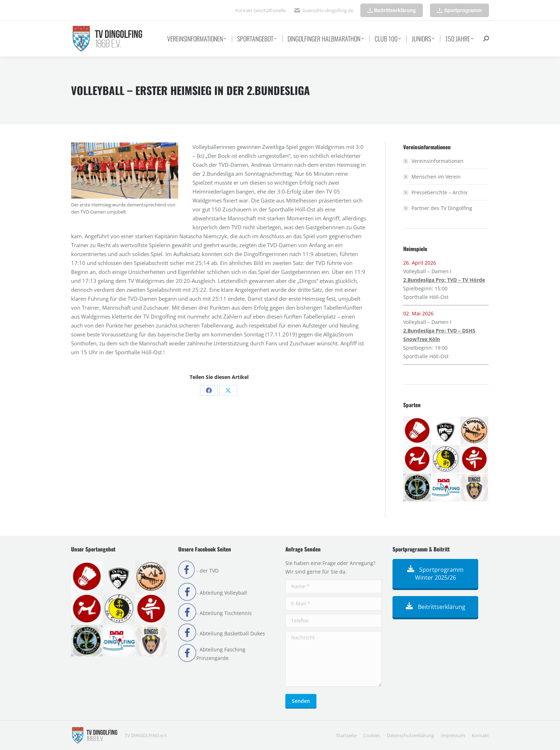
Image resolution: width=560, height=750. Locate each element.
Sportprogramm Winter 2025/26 (435, 574)
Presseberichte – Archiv (439, 192)
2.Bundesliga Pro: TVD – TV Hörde (444, 280)
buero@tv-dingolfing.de (328, 10)
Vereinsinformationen (437, 161)
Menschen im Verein (436, 177)
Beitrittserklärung (436, 607)
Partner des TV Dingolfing (442, 208)
